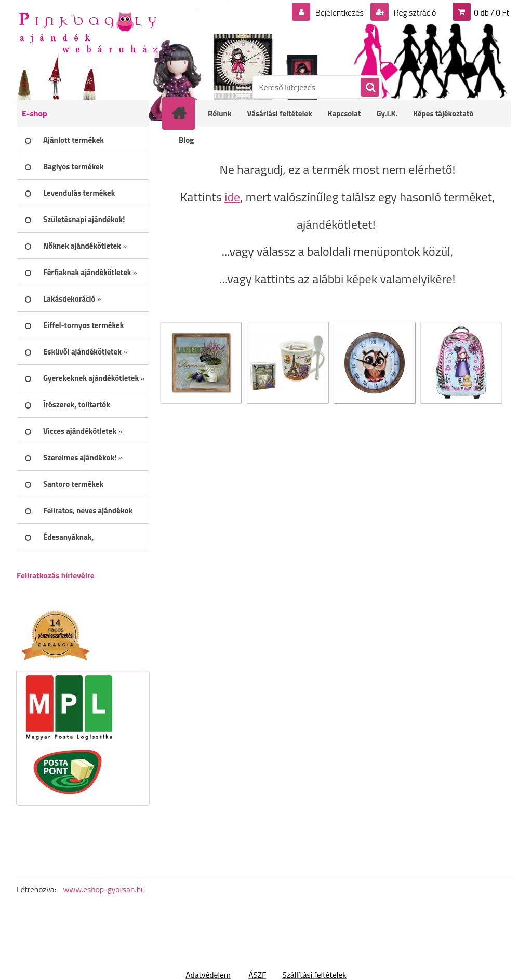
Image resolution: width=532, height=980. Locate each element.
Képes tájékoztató (443, 113)
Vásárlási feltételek (280, 113)
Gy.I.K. (387, 113)
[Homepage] (185, 113)
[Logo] (88, 32)
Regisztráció (414, 12)
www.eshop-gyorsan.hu (104, 889)
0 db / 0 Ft (491, 12)
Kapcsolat (344, 113)
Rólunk (220, 113)
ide (232, 197)
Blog (186, 140)
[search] (369, 88)
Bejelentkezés (339, 12)
